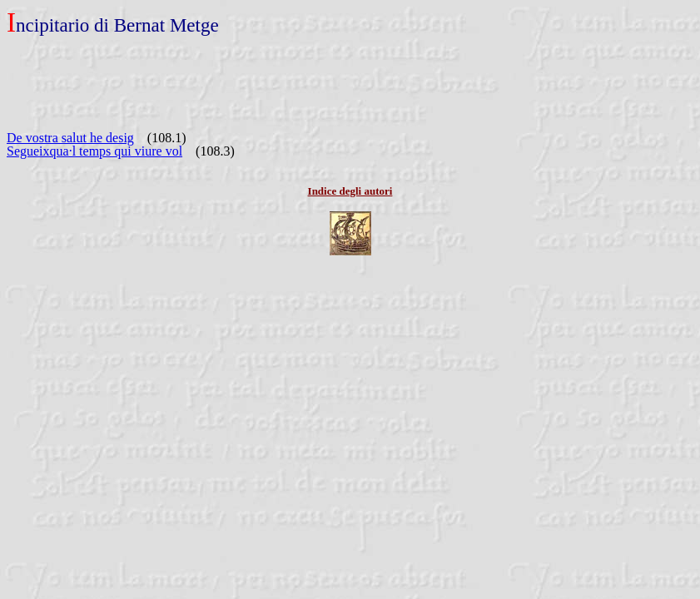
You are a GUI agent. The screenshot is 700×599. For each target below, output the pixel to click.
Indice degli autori (350, 191)
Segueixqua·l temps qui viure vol (94, 151)
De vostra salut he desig (70, 138)
